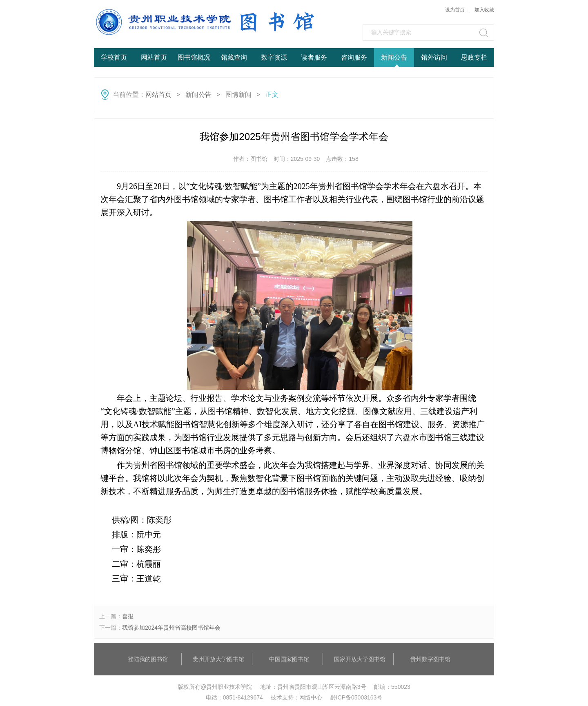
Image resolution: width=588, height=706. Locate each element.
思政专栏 (474, 57)
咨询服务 (354, 57)
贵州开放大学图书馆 (218, 659)
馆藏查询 (234, 57)
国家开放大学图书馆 (360, 659)
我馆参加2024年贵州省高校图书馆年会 (171, 628)
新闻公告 (394, 57)
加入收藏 (484, 10)
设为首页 (455, 10)
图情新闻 (238, 95)
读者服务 (314, 57)
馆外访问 (434, 57)
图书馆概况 (194, 57)
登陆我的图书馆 (148, 659)
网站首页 (154, 57)
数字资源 (274, 57)
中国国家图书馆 (289, 659)
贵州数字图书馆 (430, 659)
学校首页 (114, 57)
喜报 (128, 616)
